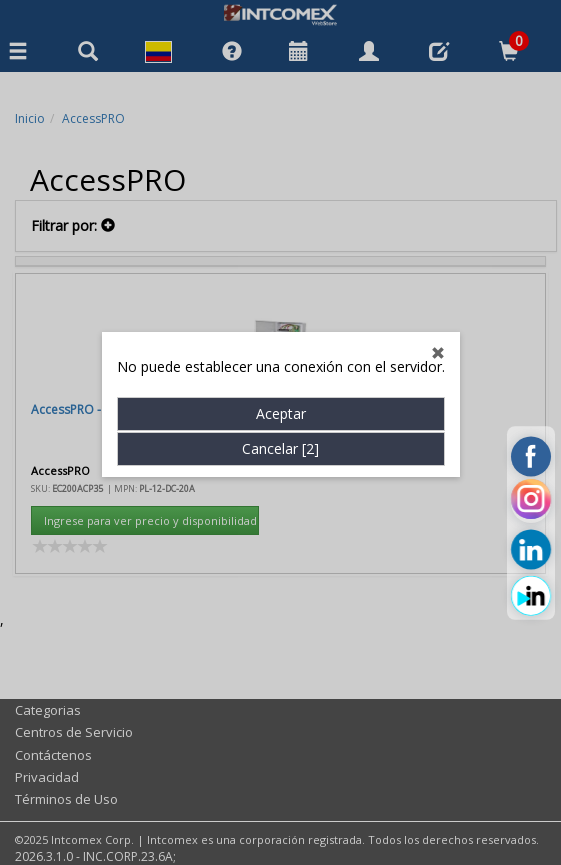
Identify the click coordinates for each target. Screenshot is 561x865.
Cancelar (280, 436)
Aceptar (281, 401)
